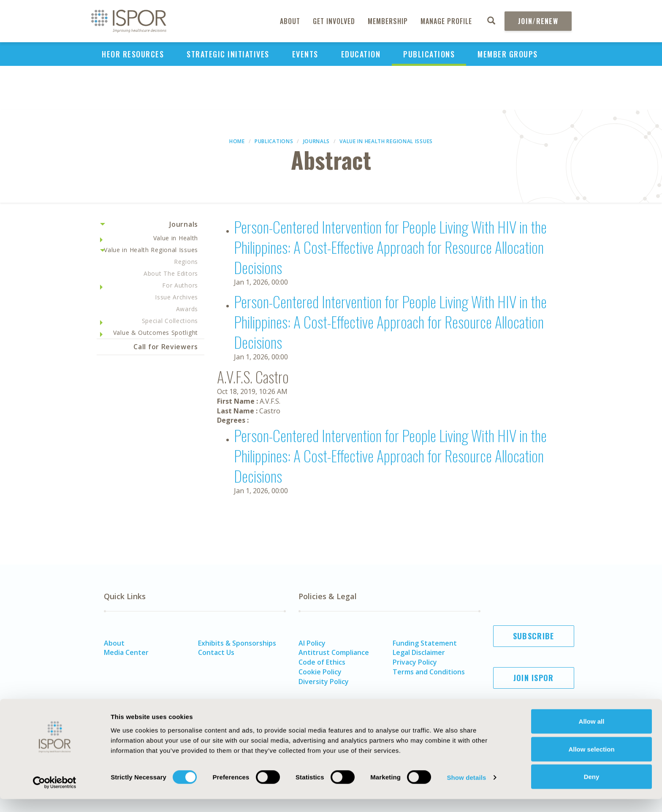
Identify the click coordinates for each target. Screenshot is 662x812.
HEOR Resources (133, 54)
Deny (592, 789)
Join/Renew (538, 21)
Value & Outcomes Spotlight (156, 333)
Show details (466, 790)
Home (237, 141)
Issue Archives (176, 297)
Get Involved (334, 21)
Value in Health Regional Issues (386, 141)
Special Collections (170, 321)
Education (361, 54)
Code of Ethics (322, 662)
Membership (388, 21)
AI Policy (312, 643)
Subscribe (534, 636)
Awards (187, 309)
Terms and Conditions (429, 672)
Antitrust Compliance (334, 652)
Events (305, 54)
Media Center (126, 652)
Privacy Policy (415, 662)
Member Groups (508, 54)
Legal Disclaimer (419, 652)
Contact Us (216, 652)
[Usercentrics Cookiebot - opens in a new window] (55, 796)
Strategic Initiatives (228, 54)
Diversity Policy (324, 682)
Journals (317, 141)
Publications (429, 54)
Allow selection (591, 762)
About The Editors (171, 273)
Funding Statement (425, 643)
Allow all (592, 734)
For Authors (180, 285)
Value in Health (176, 238)
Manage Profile (446, 21)
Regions (186, 262)
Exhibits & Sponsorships (237, 643)
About (290, 21)
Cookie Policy (320, 672)
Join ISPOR (534, 678)
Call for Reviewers (166, 347)
